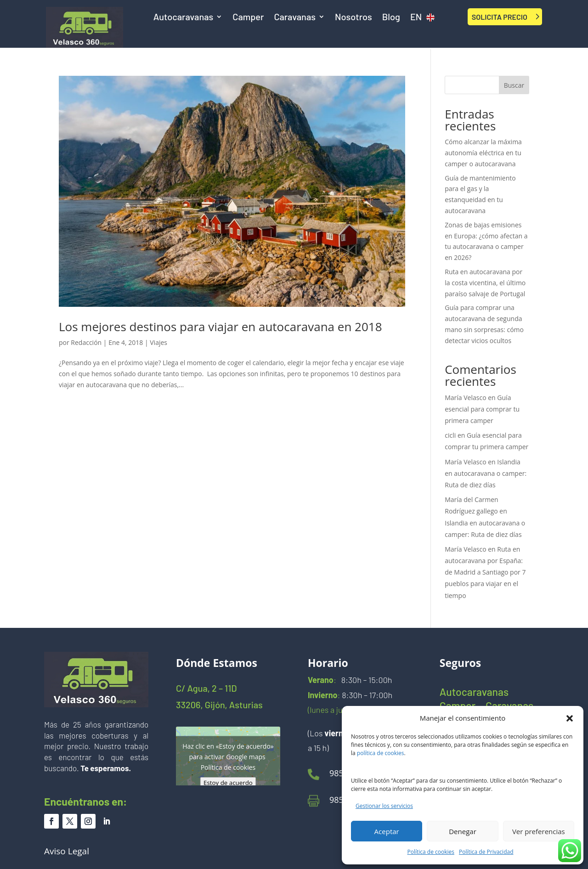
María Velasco (465, 398)
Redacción (86, 342)
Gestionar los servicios (384, 806)
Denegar (463, 831)
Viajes (158, 342)
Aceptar (387, 831)
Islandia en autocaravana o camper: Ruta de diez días (486, 473)
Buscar (514, 85)
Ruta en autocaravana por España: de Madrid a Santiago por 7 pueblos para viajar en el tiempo (485, 572)
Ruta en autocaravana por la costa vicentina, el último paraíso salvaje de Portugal (485, 283)
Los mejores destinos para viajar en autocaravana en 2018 (220, 327)
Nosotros (353, 18)
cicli (450, 435)
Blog (391, 18)
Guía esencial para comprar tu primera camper (482, 409)
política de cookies (381, 753)
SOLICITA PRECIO (500, 17)
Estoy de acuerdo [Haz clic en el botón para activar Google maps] (228, 782)
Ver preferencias (539, 831)
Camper (248, 18)
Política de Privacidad (486, 852)
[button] (570, 718)
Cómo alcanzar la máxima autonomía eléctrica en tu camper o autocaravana (483, 153)
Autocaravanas (184, 18)
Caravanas (295, 18)
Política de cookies (431, 852)
